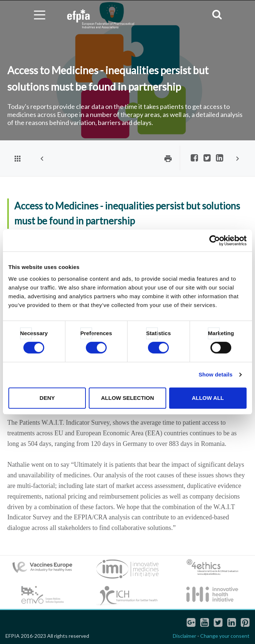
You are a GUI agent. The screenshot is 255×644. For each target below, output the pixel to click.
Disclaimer (184, 636)
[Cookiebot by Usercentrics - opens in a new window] (215, 240)
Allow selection (128, 398)
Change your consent (225, 636)
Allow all (208, 398)
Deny (47, 398)
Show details (216, 374)
